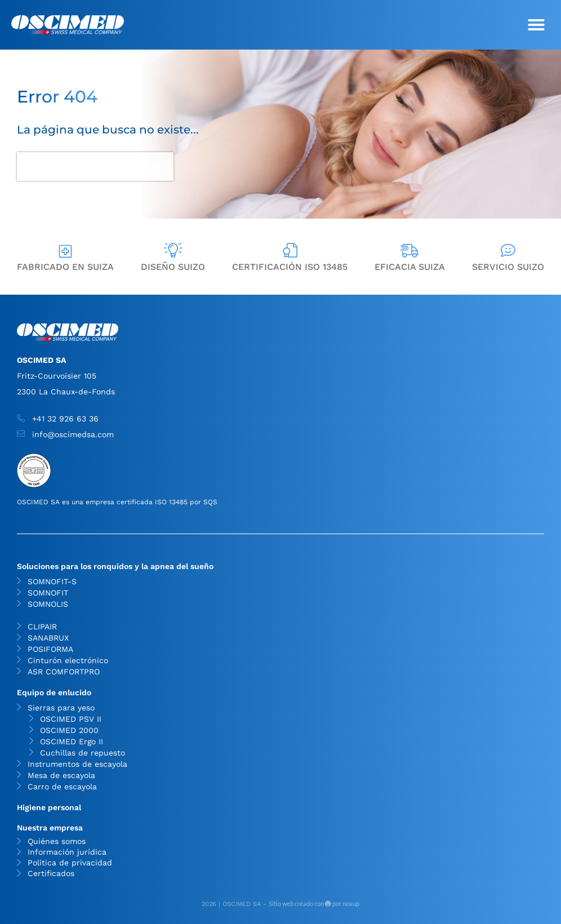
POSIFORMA (50, 649)
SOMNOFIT (48, 593)
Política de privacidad (70, 863)
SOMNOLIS (48, 604)
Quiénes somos (57, 841)
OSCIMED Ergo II (72, 741)
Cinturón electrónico (68, 660)
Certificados (51, 874)
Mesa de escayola (61, 775)
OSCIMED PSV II (71, 719)
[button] (536, 25)
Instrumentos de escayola (77, 764)
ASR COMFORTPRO (64, 672)
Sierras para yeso (64, 708)
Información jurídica (67, 852)
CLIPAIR (42, 627)
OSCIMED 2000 (69, 730)
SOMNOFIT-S (52, 581)
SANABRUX (48, 638)
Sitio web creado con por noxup (314, 903)
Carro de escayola (62, 787)
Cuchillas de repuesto (83, 753)
